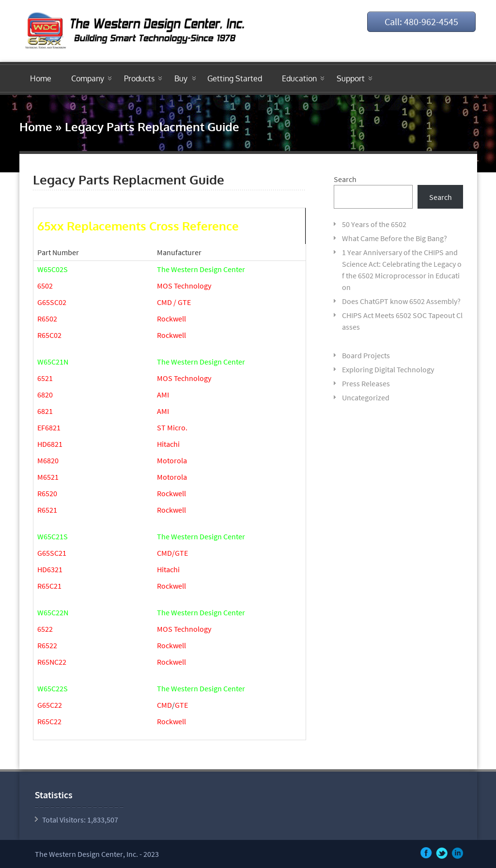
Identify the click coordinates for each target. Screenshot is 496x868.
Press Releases (366, 383)
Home (41, 78)
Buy (181, 78)
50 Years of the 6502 (374, 224)
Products (139, 78)
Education (299, 78)
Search (345, 179)
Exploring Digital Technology (388, 369)
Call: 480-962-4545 (421, 22)
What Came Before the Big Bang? (395, 238)
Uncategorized (366, 397)
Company (88, 78)
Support (351, 78)
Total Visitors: (65, 820)
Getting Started (235, 78)
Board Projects (366, 355)
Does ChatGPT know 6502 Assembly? (401, 301)
